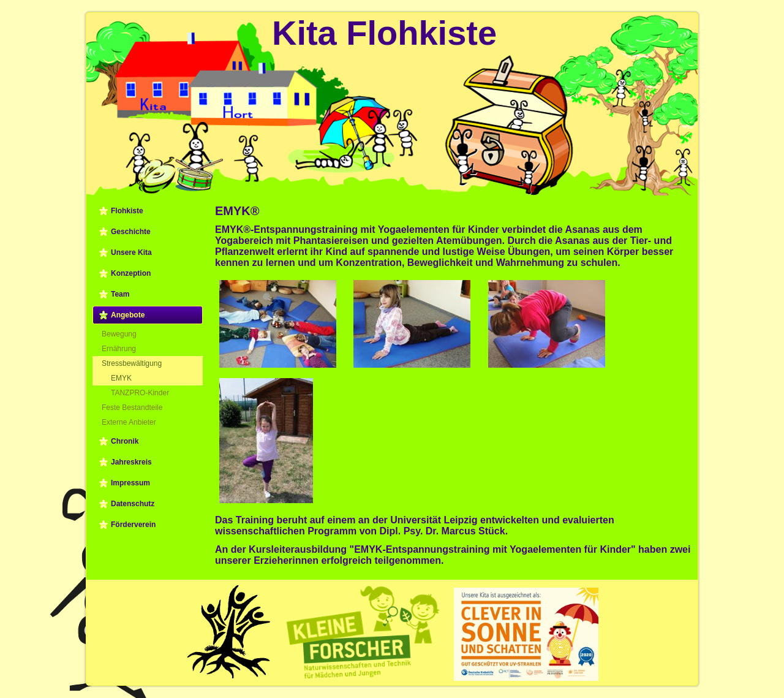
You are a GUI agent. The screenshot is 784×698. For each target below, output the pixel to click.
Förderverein (133, 525)
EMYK (121, 378)
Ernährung (119, 349)
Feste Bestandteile (132, 408)
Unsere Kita (131, 252)
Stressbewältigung (132, 363)
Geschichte (131, 232)
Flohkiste (127, 211)
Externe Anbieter (129, 422)
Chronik (125, 441)
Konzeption (131, 273)
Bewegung (119, 334)
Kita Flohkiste (384, 33)
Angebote (128, 315)
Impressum (130, 483)
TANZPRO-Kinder (140, 393)
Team (120, 294)
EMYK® (237, 211)
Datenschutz (133, 504)
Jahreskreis (131, 462)
